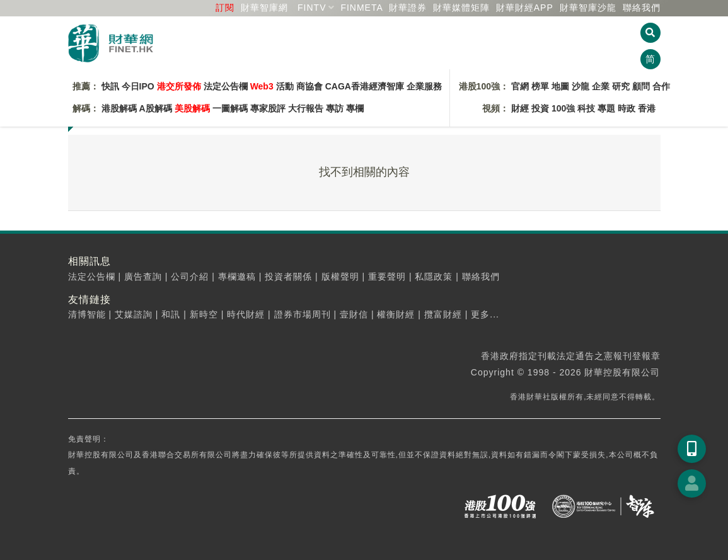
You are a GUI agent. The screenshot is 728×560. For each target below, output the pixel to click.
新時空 (204, 314)
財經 (520, 108)
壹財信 (354, 314)
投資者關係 (288, 277)
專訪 (335, 108)
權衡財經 (396, 314)
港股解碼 (119, 108)
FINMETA (361, 8)
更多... (485, 314)
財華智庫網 (264, 8)
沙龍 (581, 86)
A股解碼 (156, 108)
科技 (586, 108)
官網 (520, 86)
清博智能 (87, 314)
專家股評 (268, 108)
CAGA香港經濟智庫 (365, 86)
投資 (540, 108)
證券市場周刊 (303, 314)
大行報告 (306, 108)
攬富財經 (443, 314)
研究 (621, 86)
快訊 (110, 86)
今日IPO (138, 86)
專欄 (355, 108)
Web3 (262, 86)
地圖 (560, 86)
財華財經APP (525, 8)
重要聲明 (387, 277)
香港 (647, 108)
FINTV (312, 8)
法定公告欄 (226, 86)
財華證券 (408, 8)
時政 (627, 108)
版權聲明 (340, 277)
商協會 (309, 86)
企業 (601, 86)
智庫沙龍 (588, 8)
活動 (285, 86)
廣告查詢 (143, 277)
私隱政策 (434, 277)
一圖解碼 (230, 108)
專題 (606, 108)
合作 (661, 86)
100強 (563, 108)
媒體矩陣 (461, 8)
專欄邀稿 (237, 277)
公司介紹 (190, 277)
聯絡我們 (642, 8)
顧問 (641, 86)
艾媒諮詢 (134, 314)
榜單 (540, 86)
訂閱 (225, 8)
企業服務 (424, 86)
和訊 (171, 314)
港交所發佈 (179, 86)
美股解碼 (192, 108)
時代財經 (246, 314)
